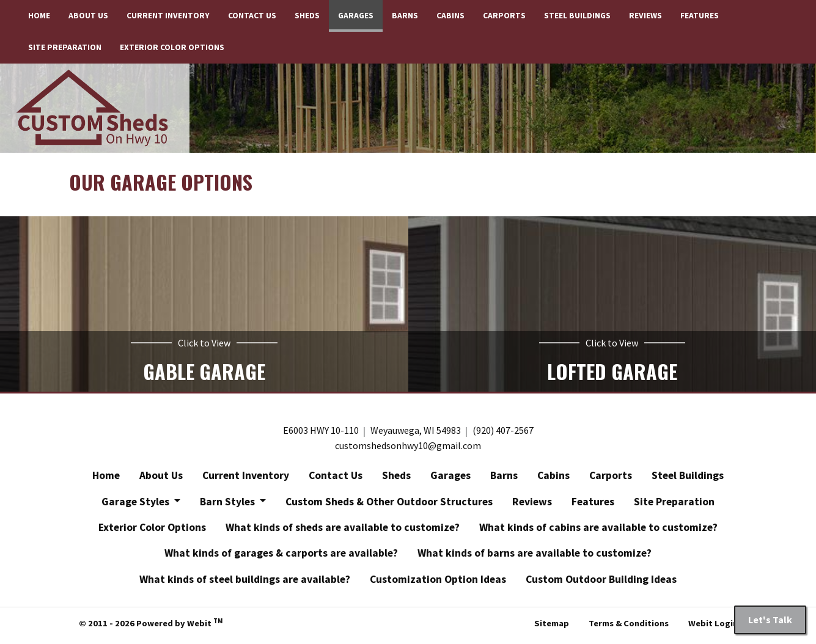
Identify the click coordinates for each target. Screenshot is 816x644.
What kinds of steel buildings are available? (245, 583)
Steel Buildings (577, 16)
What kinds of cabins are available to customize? (598, 531)
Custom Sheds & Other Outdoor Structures (389, 505)
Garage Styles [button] (137, 505)
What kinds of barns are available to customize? (535, 557)
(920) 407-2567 (503, 434)
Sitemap (552, 628)
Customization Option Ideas (438, 583)
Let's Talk (770, 620)
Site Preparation (65, 47)
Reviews (645, 16)
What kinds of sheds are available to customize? (343, 531)
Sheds (307, 16)
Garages (360, 13)
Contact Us (252, 16)
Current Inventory (168, 16)
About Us (88, 16)
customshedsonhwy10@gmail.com (408, 450)
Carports (504, 16)
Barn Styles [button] (229, 505)
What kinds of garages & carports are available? (281, 557)
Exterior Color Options (172, 47)
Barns (405, 16)
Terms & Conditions (629, 628)
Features (700, 16)
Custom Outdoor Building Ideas (601, 583)
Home (39, 16)
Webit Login (713, 628)
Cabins (450, 16)
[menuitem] (39, 16)
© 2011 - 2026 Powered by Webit (151, 626)
